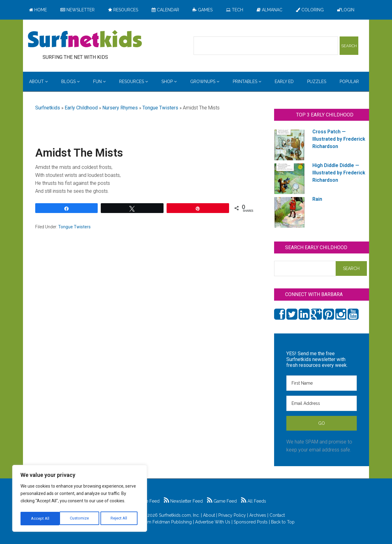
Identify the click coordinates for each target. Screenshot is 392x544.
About (209, 515)
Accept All (120, 519)
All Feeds (254, 501)
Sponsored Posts (251, 522)
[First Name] (322, 383)
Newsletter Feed (183, 501)
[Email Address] (322, 403)
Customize (40, 519)
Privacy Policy (232, 515)
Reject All (80, 519)
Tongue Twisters (160, 108)
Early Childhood (81, 108)
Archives (258, 515)
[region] (80, 500)
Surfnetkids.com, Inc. (179, 515)
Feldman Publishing (172, 522)
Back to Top (283, 522)
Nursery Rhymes (120, 108)
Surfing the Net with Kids (85, 40)
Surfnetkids (48, 108)
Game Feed (222, 501)
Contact (277, 515)
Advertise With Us (213, 522)
